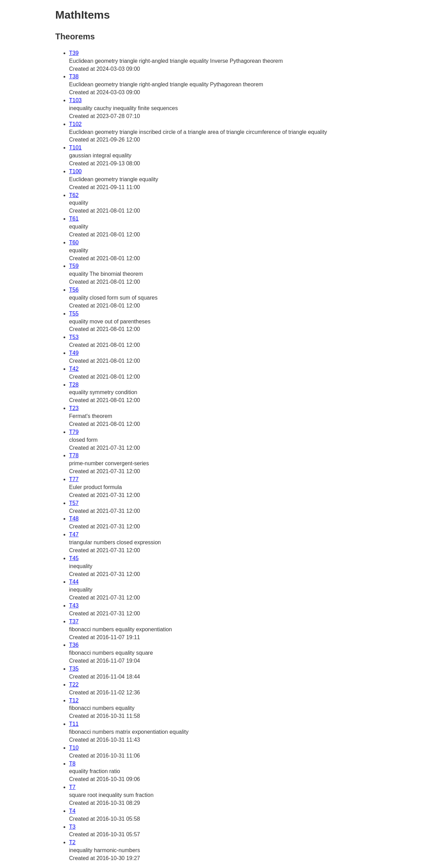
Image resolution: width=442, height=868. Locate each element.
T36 (74, 645)
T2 (72, 842)
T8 (72, 764)
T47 (74, 534)
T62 (74, 195)
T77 (74, 479)
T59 (74, 266)
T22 (74, 685)
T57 (74, 503)
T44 (74, 582)
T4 (72, 811)
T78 (74, 455)
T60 (74, 242)
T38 (74, 76)
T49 (74, 353)
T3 (72, 827)
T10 (74, 748)
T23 (74, 408)
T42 (74, 369)
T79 (74, 432)
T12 (74, 700)
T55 (74, 314)
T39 (74, 53)
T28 (74, 385)
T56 (74, 290)
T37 (74, 621)
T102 (75, 124)
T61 (74, 219)
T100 (75, 171)
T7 (72, 787)
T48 (74, 519)
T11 (74, 724)
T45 (74, 558)
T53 (74, 337)
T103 (75, 100)
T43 (74, 606)
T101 (75, 148)
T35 (74, 669)
